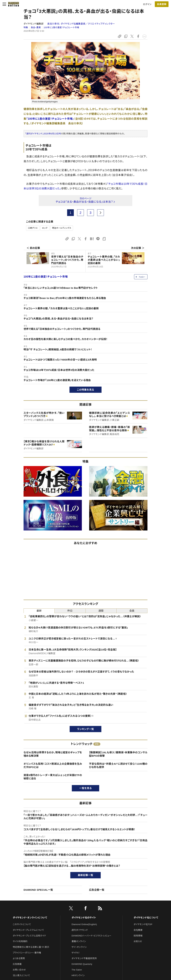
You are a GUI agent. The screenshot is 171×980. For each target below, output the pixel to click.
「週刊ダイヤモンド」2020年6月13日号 (43, 134)
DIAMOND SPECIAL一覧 (38, 890)
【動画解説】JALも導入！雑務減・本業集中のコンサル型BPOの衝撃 (118, 754)
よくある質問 (19, 958)
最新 (39, 611)
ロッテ (45, 228)
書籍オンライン (79, 941)
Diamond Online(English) (84, 924)
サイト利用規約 (20, 941)
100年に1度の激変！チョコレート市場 (61, 27)
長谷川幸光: (81, 24)
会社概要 (138, 930)
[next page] (101, 213)
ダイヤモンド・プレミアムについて (28, 930)
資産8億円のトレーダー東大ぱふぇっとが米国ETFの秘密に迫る (53, 777)
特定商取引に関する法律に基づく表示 (31, 947)
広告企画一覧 (97, 890)
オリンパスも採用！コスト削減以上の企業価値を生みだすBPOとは (53, 765)
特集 (26, 27)
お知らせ (138, 941)
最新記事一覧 (85, 875)
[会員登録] (162, 4)
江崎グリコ (33, 228)
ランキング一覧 (86, 729)
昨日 (70, 611)
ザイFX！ (76, 953)
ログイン (147, 4)
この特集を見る (86, 390)
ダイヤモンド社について (146, 918)
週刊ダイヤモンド (80, 930)
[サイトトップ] (13, 4)
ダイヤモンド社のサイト (84, 918)
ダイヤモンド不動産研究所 (84, 958)
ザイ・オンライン (79, 947)
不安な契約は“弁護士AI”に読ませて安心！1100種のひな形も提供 (118, 765)
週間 (101, 611)
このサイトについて (22, 924)
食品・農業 (36, 27)
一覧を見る (86, 788)
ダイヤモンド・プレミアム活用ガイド (29, 936)
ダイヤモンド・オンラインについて (30, 918)
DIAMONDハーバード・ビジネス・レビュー (92, 936)
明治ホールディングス (62, 228)
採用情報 (138, 936)
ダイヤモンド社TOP (143, 924)
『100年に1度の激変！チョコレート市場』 (50, 119)
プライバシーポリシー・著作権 (27, 953)
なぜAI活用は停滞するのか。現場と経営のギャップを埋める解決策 (53, 754)
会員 (132, 611)
